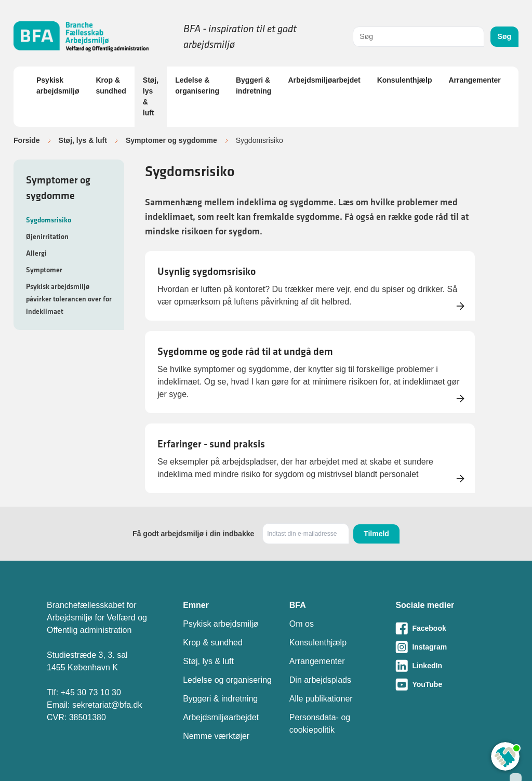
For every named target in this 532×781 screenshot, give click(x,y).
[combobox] (418, 37)
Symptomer (44, 270)
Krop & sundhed (111, 85)
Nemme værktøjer (216, 736)
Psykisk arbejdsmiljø (58, 85)
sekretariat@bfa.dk (107, 705)
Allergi (36, 253)
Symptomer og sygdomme (171, 140)
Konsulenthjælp (405, 80)
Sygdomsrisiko (49, 220)
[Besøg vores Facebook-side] (440, 628)
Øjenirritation (47, 236)
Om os (302, 624)
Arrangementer (474, 80)
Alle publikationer (321, 699)
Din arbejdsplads (320, 680)
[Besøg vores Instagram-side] (440, 647)
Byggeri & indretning (254, 85)
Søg (504, 36)
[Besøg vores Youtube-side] (440, 684)
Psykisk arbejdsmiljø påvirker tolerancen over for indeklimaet (69, 299)
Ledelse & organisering (197, 85)
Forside (27, 140)
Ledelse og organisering (227, 680)
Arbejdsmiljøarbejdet (324, 80)
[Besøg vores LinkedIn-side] (440, 666)
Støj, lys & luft (151, 96)
